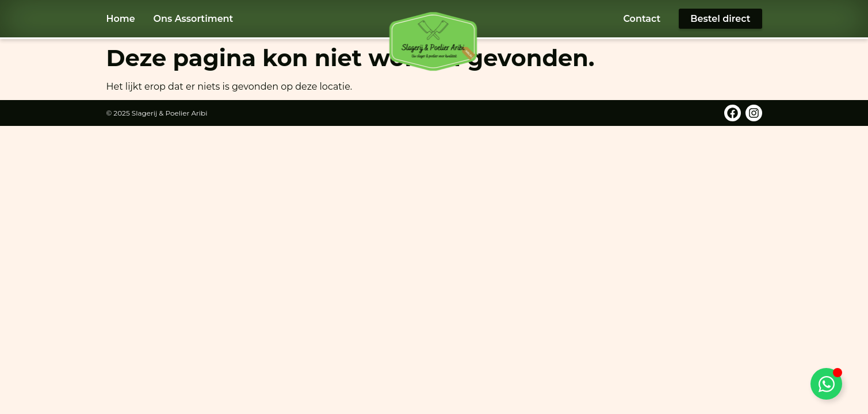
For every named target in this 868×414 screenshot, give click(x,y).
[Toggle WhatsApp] (826, 384)
